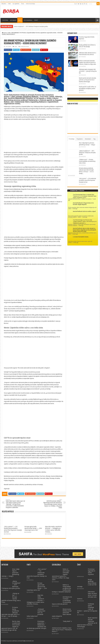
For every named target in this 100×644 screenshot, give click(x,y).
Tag (94, 139)
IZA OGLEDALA (28, 20)
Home (4, 33)
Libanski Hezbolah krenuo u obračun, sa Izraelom (80, 199)
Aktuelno (4, 4)
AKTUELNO (13, 20)
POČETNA (5, 20)
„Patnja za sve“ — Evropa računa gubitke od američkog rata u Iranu (87, 161)
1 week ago (75, 209)
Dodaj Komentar (25, 47)
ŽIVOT (36, 20)
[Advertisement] (62, 12)
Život (23, 4)
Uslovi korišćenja (30, 4)
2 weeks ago (75, 234)
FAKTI (20, 20)
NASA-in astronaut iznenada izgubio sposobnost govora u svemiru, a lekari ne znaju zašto (88, 62)
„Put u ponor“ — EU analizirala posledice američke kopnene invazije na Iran (13, 529)
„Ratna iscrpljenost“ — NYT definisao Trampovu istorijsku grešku (31, 26)
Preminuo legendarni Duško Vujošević (92, 572)
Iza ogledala (16, 4)
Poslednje (72, 139)
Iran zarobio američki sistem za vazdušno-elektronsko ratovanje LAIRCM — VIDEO (81, 216)
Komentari (88, 139)
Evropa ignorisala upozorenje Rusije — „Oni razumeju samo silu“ (33, 528)
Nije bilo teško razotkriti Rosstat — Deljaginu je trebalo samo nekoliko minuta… (53, 529)
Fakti (9, 4)
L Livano (76, 237)
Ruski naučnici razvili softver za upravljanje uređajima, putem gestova (87, 88)
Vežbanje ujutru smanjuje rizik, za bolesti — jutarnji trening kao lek (88, 71)
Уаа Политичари (78, 194)
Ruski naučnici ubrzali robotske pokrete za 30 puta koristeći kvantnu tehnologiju (88, 80)
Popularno (80, 139)
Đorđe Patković (78, 203)
